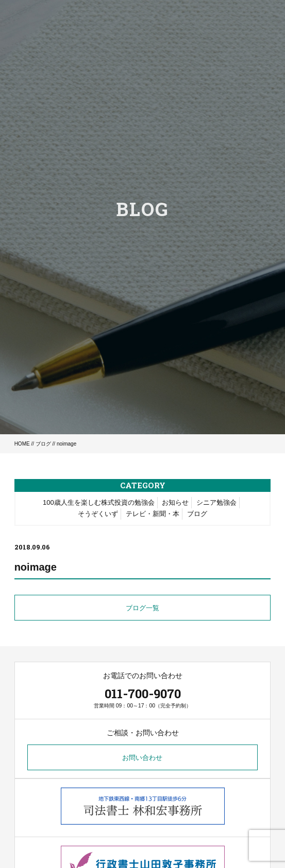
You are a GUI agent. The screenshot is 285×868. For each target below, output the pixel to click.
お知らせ (175, 502)
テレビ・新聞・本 (153, 514)
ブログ (43, 444)
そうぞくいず (98, 514)
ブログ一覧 (142, 608)
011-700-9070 (143, 694)
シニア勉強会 (216, 502)
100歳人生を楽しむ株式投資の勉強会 (99, 502)
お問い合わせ (142, 758)
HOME (22, 444)
